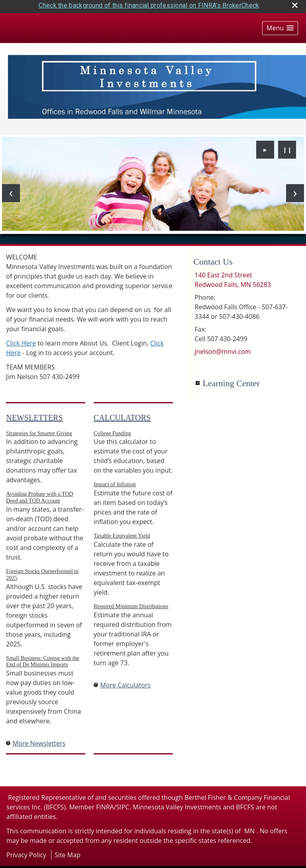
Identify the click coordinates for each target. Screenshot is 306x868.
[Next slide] (295, 190)
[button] (280, 25)
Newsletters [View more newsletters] (34, 415)
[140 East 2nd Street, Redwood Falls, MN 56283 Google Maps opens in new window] (233, 277)
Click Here (21, 340)
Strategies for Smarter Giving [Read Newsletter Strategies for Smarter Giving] (39, 431)
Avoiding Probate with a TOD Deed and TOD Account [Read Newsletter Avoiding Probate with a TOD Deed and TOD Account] (39, 495)
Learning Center (231, 380)
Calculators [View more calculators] (122, 415)
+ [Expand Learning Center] (198, 380)
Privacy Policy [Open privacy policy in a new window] (26, 852)
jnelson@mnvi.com (223, 349)
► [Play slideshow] (265, 147)
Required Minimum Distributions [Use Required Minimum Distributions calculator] (131, 604)
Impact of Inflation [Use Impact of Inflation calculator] (115, 482)
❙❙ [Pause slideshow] (287, 147)
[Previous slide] (11, 190)
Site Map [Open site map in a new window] (68, 852)
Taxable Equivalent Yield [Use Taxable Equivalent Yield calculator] (122, 533)
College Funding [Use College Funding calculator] (112, 431)
